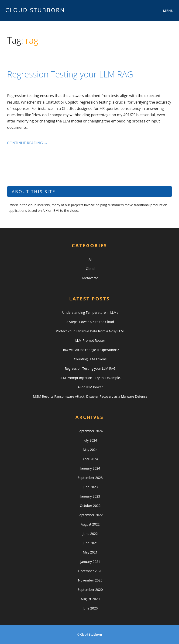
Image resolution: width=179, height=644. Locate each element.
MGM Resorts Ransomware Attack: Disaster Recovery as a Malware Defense (90, 396)
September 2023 (90, 478)
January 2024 (90, 468)
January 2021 (90, 562)
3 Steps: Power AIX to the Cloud (90, 322)
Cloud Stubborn (35, 10)
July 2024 (90, 440)
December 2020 (90, 571)
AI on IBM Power (90, 387)
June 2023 (90, 487)
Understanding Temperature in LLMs (90, 312)
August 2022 (90, 524)
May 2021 (90, 552)
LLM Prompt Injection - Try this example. (90, 378)
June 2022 (90, 534)
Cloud (90, 269)
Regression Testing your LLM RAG (70, 74)
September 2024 (90, 431)
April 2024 (90, 459)
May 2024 (90, 450)
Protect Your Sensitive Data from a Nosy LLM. (90, 331)
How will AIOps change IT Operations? (90, 350)
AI (90, 259)
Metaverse (90, 278)
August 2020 (90, 599)
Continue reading (27, 143)
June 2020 (90, 608)
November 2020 (90, 580)
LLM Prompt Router (90, 340)
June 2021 (90, 543)
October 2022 (90, 506)
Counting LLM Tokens (90, 359)
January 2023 (90, 496)
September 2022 (90, 515)
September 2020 (90, 590)
